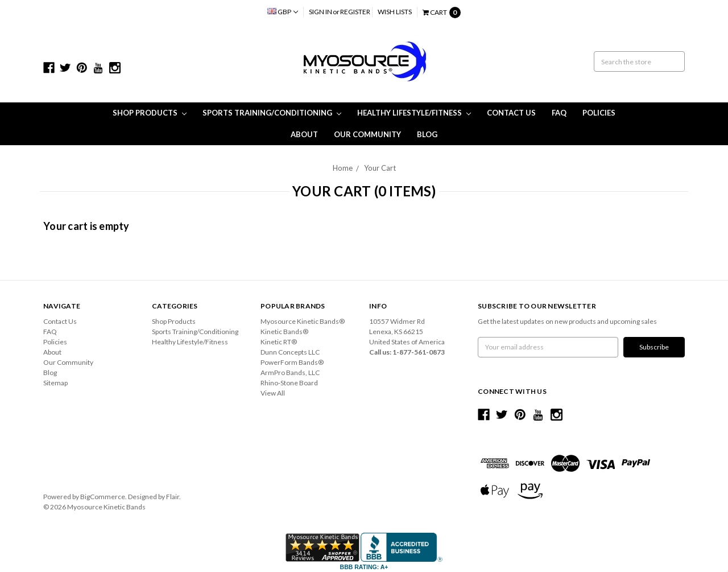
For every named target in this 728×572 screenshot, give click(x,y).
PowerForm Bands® (292, 362)
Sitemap (55, 383)
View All (273, 393)
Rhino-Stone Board (289, 383)
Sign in (320, 12)
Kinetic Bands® (284, 332)
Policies (599, 113)
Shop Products (150, 113)
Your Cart (380, 168)
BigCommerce (103, 497)
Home (343, 168)
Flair (173, 497)
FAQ (559, 113)
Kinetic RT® (279, 342)
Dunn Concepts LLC (290, 352)
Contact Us (511, 113)
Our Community (367, 134)
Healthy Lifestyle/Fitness (414, 113)
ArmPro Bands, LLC (290, 373)
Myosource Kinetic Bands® (303, 321)
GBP (283, 12)
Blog (427, 134)
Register (355, 12)
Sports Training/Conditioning (272, 113)
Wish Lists (395, 12)
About (304, 134)
